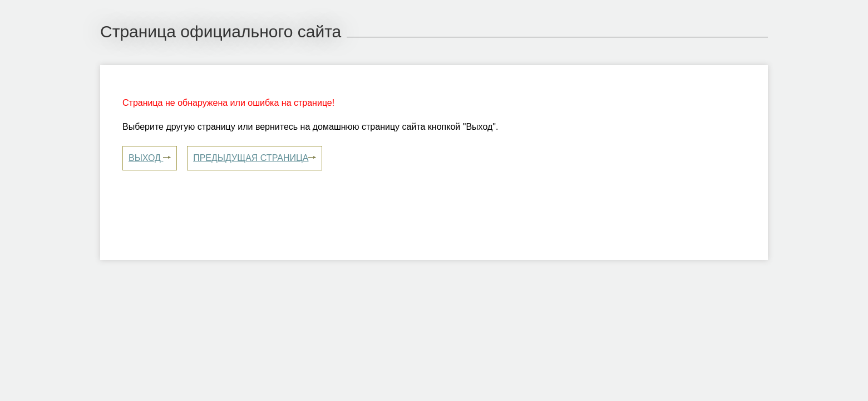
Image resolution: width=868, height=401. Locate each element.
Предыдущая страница (255, 158)
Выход (150, 158)
